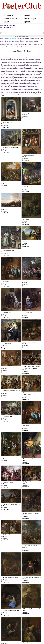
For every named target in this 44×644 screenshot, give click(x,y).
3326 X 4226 (26, 224)
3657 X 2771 (26, 487)
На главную (8, 15)
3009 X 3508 (26, 430)
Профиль (28, 22)
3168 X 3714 (6, 349)
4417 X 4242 (6, 187)
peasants (25, 186)
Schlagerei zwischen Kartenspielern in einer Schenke (16, 147)
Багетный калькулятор (12, 19)
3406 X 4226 (26, 551)
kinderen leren (6, 281)
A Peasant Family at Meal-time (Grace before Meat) (15, 642)
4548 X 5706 (26, 160)
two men (25, 241)
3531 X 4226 (26, 582)
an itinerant (26, 219)
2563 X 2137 (26, 399)
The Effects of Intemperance (10, 535)
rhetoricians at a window (29, 155)
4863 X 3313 (6, 213)
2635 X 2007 (26, 118)
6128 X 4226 (6, 540)
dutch (4, 182)
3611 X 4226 (26, 518)
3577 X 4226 (26, 614)
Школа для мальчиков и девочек (31, 367)
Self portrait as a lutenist (29, 459)
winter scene (6, 208)
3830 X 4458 (26, 317)
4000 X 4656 (6, 286)
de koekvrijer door (28, 312)
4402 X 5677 (26, 464)
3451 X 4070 (26, 191)
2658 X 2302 (6, 152)
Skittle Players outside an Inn (30, 546)
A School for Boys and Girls (30, 368)
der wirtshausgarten (28, 281)
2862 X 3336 (6, 255)
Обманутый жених (28, 393)
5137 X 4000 (6, 372)
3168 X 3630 (26, 286)
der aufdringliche (7, 344)
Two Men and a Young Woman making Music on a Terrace (17, 504)
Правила (27, 15)
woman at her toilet (8, 122)
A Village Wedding (28, 482)
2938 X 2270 (6, 487)
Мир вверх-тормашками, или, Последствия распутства (17, 390)
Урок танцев (26, 425)
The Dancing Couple (8, 482)
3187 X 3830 (6, 462)
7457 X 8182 (26, 347)
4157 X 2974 (6, 397)
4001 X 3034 (26, 373)
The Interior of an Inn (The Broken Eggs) (33, 513)
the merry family (7, 367)
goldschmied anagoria (8, 250)
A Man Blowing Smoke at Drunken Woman (34, 643)
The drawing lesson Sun (9, 457)
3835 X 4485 (6, 317)
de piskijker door (7, 312)
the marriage (26, 113)
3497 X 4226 (6, 583)
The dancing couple (8, 416)
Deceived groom (27, 394)
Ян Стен (5, 124)
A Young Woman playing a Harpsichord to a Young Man (16, 611)
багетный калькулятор (22, 36)
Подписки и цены (30, 19)
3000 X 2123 (6, 421)
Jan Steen (5, 126)
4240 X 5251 (6, 127)
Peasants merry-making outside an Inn (12, 578)
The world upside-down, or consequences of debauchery (17, 392)
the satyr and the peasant (29, 342)
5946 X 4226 (26, 246)
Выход (7, 22)
